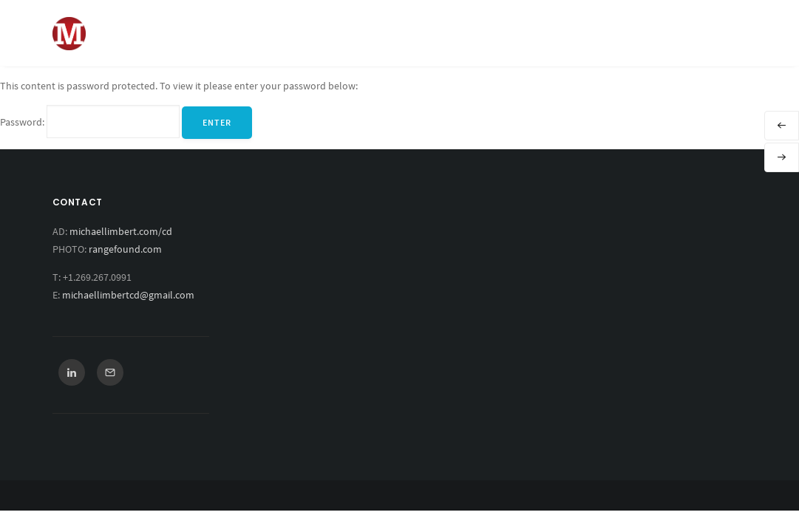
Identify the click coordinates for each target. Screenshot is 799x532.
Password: (90, 122)
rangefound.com (125, 249)
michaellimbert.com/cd (121, 231)
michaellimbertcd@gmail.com (128, 295)
